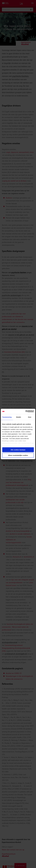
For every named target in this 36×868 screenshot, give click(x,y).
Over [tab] (30, 417)
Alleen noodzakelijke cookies (18, 455)
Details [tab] (19, 417)
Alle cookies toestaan (18, 450)
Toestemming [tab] (7, 417)
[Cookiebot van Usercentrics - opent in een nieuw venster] (26, 411)
